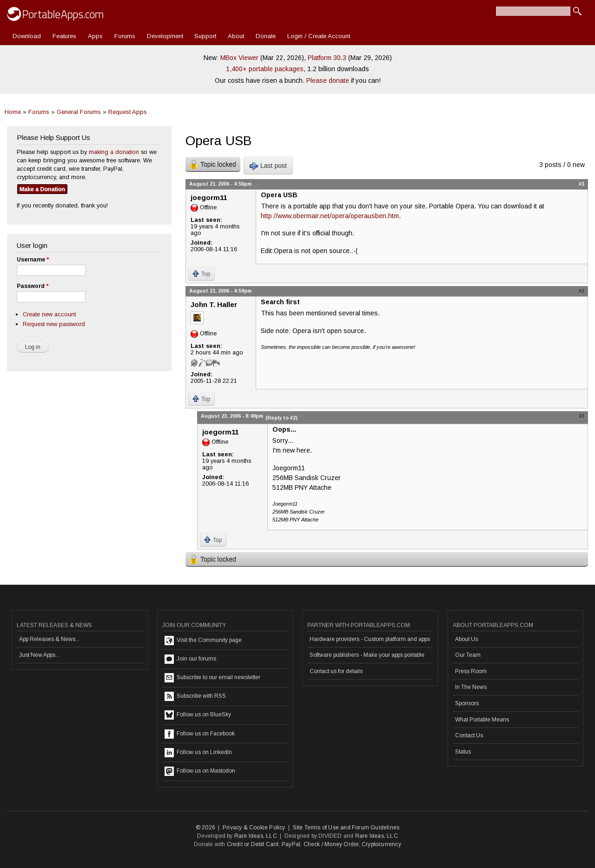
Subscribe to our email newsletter (212, 678)
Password (33, 286)
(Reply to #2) (281, 418)
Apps (95, 36)
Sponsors (467, 703)
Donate (266, 36)
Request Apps (128, 112)
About (236, 36)
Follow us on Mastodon (200, 771)
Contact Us (469, 735)
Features (64, 36)
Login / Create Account (319, 36)
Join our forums (190, 659)
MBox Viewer (239, 58)
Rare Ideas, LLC (256, 836)
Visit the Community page (203, 641)
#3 (582, 416)
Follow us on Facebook (200, 734)
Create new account (49, 314)
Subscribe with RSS (195, 696)
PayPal (291, 844)
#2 (582, 291)
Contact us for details (336, 671)
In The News (471, 687)
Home (13, 112)
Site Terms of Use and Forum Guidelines (346, 828)
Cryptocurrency (381, 844)
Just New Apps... (39, 655)
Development (165, 36)
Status (463, 752)
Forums (125, 36)
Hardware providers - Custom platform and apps (370, 639)
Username (33, 260)
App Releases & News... (49, 639)
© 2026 (205, 828)
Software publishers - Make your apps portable (367, 655)
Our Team (468, 655)
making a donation (114, 152)
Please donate (328, 80)
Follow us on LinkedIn (198, 753)
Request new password (54, 324)
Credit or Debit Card (253, 844)
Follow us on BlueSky (198, 715)
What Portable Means (482, 720)
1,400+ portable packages (265, 69)
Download (27, 36)
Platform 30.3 (327, 58)
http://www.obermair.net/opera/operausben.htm (330, 216)
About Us (466, 639)
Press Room (471, 671)
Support (205, 36)
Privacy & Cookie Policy (254, 828)
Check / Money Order (331, 844)
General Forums (79, 112)
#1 (582, 184)
